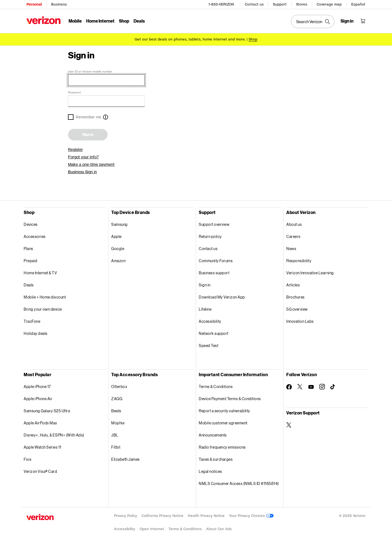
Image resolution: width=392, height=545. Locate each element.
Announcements (213, 435)
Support (280, 4)
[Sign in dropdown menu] (347, 21)
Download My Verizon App (222, 297)
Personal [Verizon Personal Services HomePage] (34, 4)
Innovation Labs (300, 321)
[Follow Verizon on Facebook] (289, 387)
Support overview (214, 224)
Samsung (119, 224)
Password (74, 92)
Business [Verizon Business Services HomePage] (59, 4)
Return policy (210, 236)
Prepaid (31, 261)
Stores (302, 4)
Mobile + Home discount (45, 297)
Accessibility (210, 321)
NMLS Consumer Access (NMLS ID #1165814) (239, 483)
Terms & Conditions (216, 387)
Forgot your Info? (83, 157)
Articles (293, 285)
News (291, 249)
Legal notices (210, 471)
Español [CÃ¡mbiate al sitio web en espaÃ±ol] (358, 4)
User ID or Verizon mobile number (90, 71)
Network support (214, 333)
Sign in (88, 135)
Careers (293, 236)
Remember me (89, 117)
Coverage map (329, 4)
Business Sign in (82, 172)
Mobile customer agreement (223, 423)
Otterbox (119, 387)
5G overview (297, 309)
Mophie (118, 423)
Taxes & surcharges (216, 459)
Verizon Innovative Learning (310, 273)
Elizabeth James (126, 459)
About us (294, 224)
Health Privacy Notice (206, 516)
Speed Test (209, 345)
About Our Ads (219, 529)
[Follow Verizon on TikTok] (333, 387)
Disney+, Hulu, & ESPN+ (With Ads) (54, 435)
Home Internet (100, 21)
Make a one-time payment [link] (91, 164)
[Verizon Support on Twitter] (289, 425)
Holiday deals (36, 333)
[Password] (106, 101)
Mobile (75, 21)
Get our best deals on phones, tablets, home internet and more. (190, 39)
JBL (115, 435)
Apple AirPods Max (40, 423)
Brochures (296, 297)
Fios (28, 459)
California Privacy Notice (162, 516)
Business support (214, 273)
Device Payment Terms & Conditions (230, 399)
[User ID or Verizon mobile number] (106, 80)
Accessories (35, 236)
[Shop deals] (253, 39)
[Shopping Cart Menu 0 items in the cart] (363, 21)
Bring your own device (43, 309)
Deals (29, 285)
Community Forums (216, 261)
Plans (28, 249)
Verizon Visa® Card (40, 471)
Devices (31, 224)
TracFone (32, 321)
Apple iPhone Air (38, 399)
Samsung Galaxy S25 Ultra (47, 411)
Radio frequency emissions (222, 447)
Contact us (254, 4)
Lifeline (205, 309)
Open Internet (152, 529)
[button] (105, 118)
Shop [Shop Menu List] (124, 21)
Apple (116, 236)
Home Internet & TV (40, 273)
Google (118, 249)
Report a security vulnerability (224, 411)
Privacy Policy (126, 516)
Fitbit (116, 447)
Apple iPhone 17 (37, 387)
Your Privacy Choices (251, 516)
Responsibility (299, 261)
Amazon (118, 261)
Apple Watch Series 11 (43, 447)
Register (75, 150)
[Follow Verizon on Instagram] (322, 387)
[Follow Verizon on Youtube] (311, 387)
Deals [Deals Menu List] (139, 21)
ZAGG (117, 399)
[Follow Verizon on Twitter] (300, 387)
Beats (116, 411)
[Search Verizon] (313, 21)
